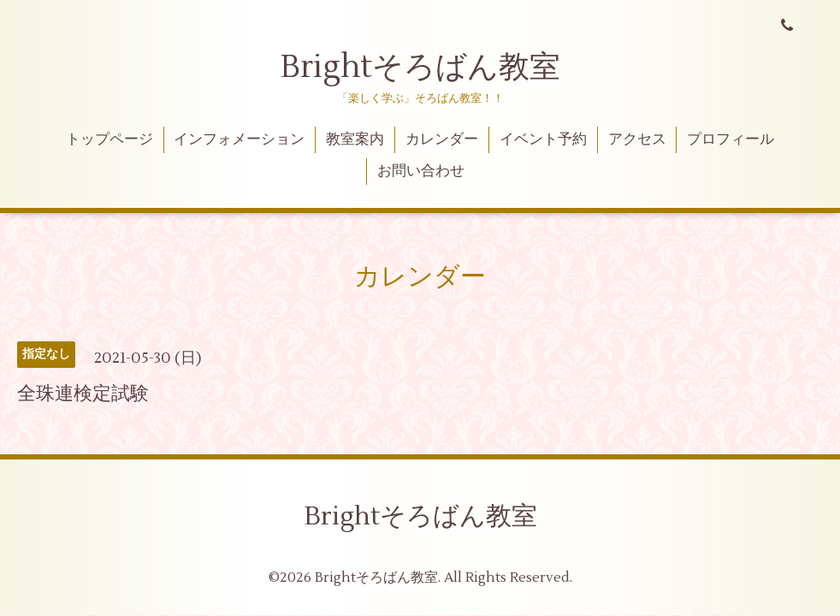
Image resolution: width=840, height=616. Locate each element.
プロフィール (731, 139)
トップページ (109, 139)
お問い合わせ (421, 171)
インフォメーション (239, 139)
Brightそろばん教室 (420, 68)
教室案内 (355, 139)
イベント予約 (543, 139)
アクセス (637, 139)
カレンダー (442, 139)
